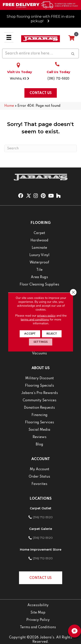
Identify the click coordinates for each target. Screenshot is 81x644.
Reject (52, 334)
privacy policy (46, 316)
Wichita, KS (20, 78)
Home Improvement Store (41, 550)
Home (9, 106)
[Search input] (40, 53)
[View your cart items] (71, 38)
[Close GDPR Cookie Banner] (73, 292)
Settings (41, 342)
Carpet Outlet (41, 508)
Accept (30, 334)
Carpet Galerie (41, 529)
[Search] (40, 148)
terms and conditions (35, 320)
